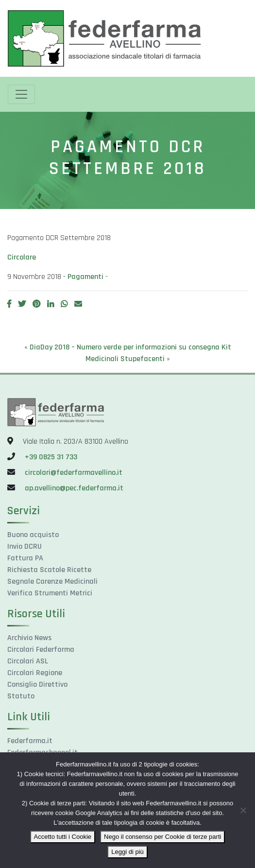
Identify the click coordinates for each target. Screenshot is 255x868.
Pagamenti (85, 277)
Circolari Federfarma (41, 650)
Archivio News (29, 638)
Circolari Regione (35, 673)
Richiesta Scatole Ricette (49, 570)
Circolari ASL (28, 661)
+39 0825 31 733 (51, 457)
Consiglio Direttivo (37, 685)
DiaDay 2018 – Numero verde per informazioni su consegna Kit (130, 347)
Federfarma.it (30, 741)
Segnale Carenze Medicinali (52, 582)
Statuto (21, 696)
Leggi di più (127, 852)
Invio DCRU (25, 547)
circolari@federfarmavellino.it (74, 473)
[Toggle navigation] (21, 94)
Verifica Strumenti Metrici (50, 593)
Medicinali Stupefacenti (125, 359)
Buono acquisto (33, 535)
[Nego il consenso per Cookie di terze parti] (243, 810)
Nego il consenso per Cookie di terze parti (162, 837)
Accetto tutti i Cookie (63, 837)
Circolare (22, 257)
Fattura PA (25, 558)
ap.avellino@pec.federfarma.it (73, 488)
